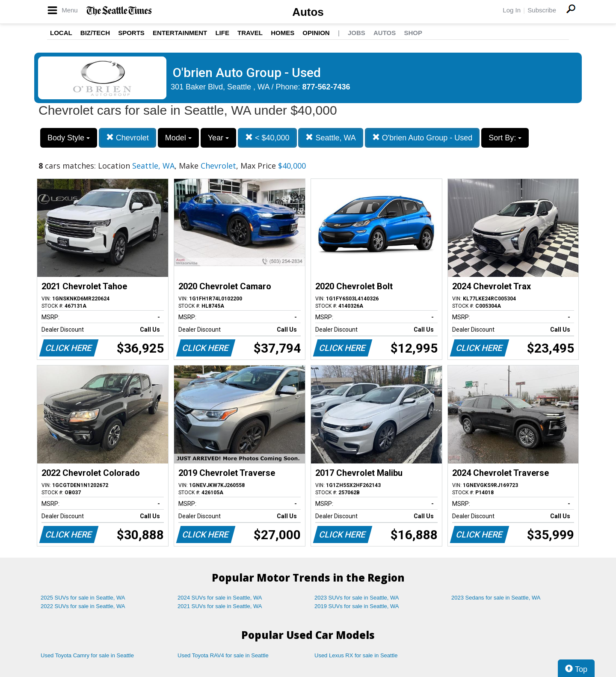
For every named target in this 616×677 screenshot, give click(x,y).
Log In (512, 10)
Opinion (316, 33)
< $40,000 (267, 138)
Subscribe (542, 10)
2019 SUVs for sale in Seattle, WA (357, 606)
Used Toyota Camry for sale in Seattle (87, 655)
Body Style (69, 138)
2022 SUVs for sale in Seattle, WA (83, 606)
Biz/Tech (95, 33)
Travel (250, 33)
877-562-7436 (326, 87)
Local (61, 33)
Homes (283, 33)
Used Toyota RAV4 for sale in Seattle (223, 655)
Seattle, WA (330, 138)
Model (178, 138)
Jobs (357, 33)
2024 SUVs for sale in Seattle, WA (220, 598)
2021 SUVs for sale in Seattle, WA (220, 606)
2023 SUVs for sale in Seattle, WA (357, 598)
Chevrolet (127, 138)
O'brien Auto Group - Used (422, 138)
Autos (308, 12)
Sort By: (505, 138)
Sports (131, 33)
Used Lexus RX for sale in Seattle (356, 655)
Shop (413, 33)
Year (218, 138)
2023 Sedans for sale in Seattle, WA (496, 598)
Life (222, 33)
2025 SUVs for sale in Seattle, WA (83, 598)
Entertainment (180, 33)
